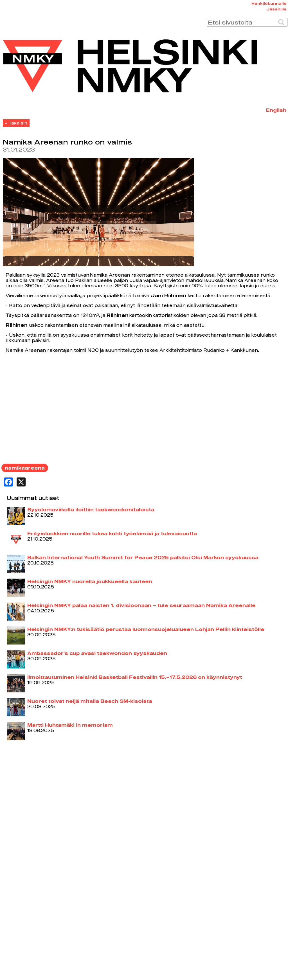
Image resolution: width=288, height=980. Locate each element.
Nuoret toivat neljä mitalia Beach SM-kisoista (90, 701)
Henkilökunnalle (269, 3)
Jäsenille (276, 9)
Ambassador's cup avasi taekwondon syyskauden (97, 653)
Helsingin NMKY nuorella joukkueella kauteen (90, 581)
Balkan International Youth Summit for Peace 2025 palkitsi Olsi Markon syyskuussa (143, 557)
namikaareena (25, 468)
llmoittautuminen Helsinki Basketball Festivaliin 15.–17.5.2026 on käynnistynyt (135, 677)
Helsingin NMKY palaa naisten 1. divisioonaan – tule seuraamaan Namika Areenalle (141, 605)
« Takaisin (16, 123)
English (276, 110)
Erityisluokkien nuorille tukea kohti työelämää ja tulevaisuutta (112, 533)
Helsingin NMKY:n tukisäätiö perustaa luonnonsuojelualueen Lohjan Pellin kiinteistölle (146, 629)
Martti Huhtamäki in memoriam (70, 725)
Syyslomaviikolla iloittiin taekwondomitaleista (91, 509)
